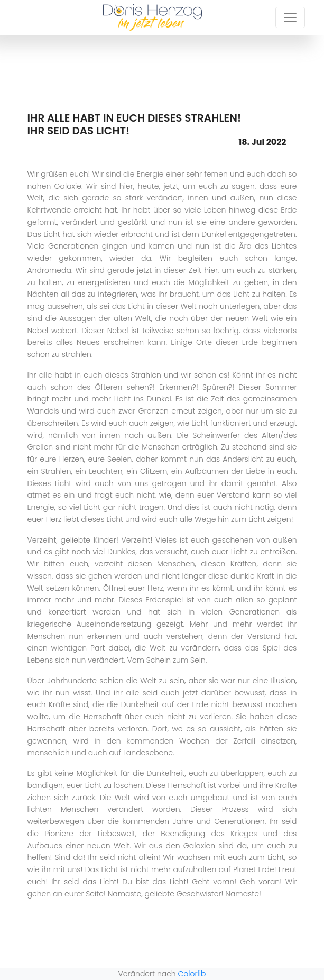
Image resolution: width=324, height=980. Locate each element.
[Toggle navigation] (290, 17)
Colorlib (192, 974)
